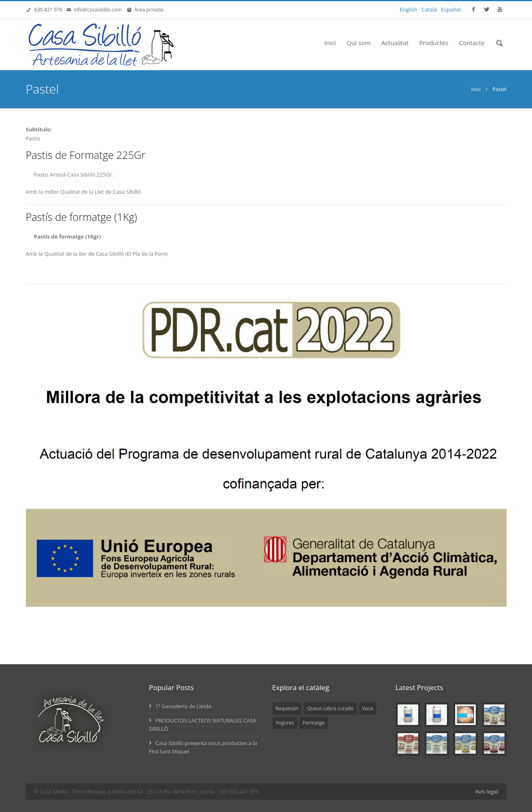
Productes (434, 43)
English (409, 9)
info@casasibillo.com (99, 10)
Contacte (472, 43)
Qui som (359, 43)
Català (429, 9)
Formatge (314, 723)
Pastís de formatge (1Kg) (82, 217)
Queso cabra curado (330, 708)
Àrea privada (148, 10)
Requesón (287, 708)
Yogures (285, 723)
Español (451, 9)
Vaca (368, 708)
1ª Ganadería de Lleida (180, 706)
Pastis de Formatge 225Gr (86, 155)
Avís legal (487, 791)
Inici (330, 43)
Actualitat (395, 43)
